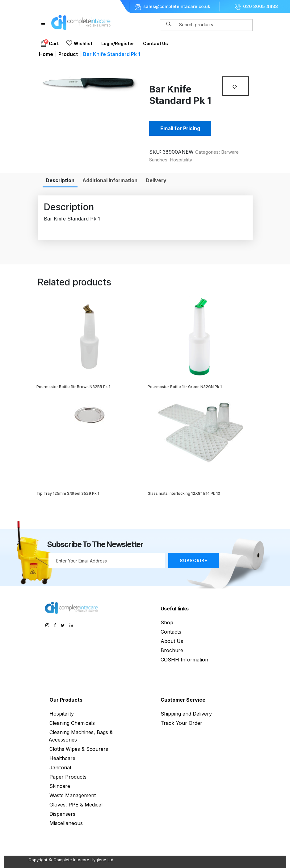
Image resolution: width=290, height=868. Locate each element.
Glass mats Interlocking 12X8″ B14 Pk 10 (184, 493)
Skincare (60, 786)
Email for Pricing (180, 128)
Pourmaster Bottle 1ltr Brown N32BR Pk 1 (73, 387)
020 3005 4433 (261, 6)
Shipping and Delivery (186, 714)
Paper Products (68, 777)
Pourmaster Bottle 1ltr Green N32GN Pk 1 (185, 387)
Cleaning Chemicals (72, 723)
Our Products (66, 700)
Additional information (110, 180)
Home (46, 54)
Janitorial (60, 768)
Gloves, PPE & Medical (76, 805)
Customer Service (183, 700)
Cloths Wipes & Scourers (79, 749)
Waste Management (73, 795)
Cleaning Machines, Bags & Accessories (81, 736)
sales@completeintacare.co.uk (177, 6)
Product (68, 54)
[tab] (60, 180)
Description (60, 180)
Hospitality (181, 160)
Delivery (156, 180)
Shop (167, 622)
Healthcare (62, 758)
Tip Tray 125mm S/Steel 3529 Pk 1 (68, 493)
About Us (172, 641)
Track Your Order (181, 723)
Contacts (171, 632)
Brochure (172, 650)
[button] (235, 86)
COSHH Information (184, 660)
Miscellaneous (66, 823)
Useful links (175, 609)
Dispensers (62, 814)
